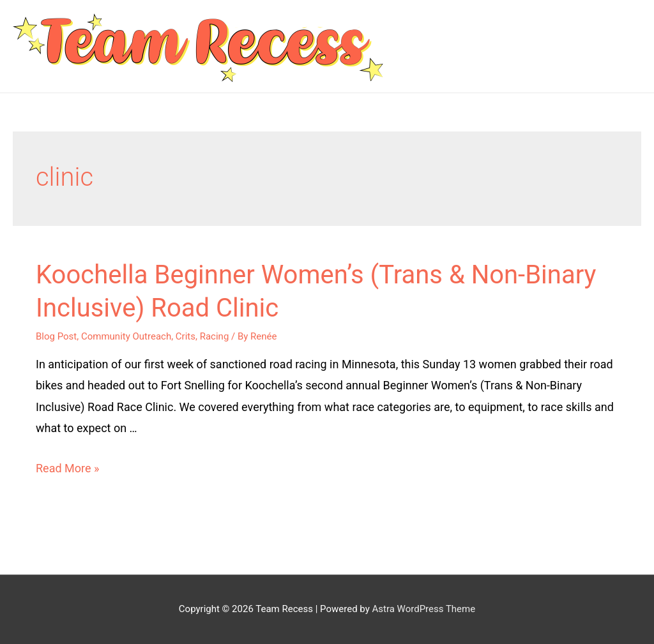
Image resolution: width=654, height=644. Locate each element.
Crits (186, 336)
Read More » (67, 468)
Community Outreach (126, 336)
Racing (215, 336)
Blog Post (56, 336)
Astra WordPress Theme (423, 609)
